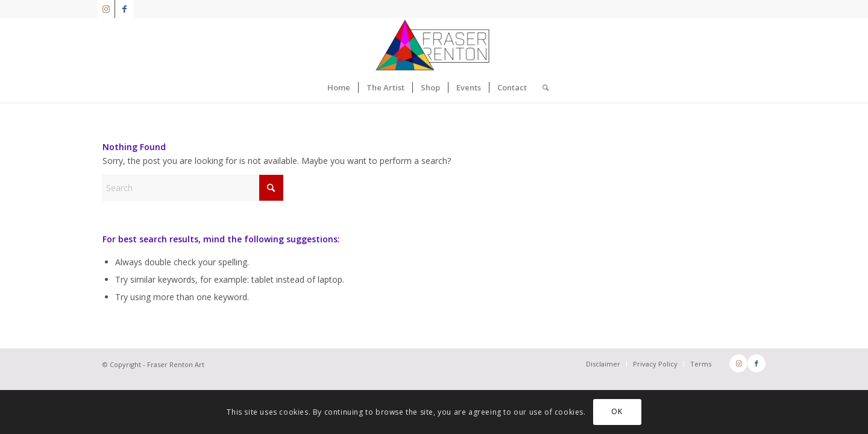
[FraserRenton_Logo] (434, 45)
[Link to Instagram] (106, 9)
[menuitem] (339, 87)
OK (617, 411)
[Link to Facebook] (124, 9)
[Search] (542, 87)
